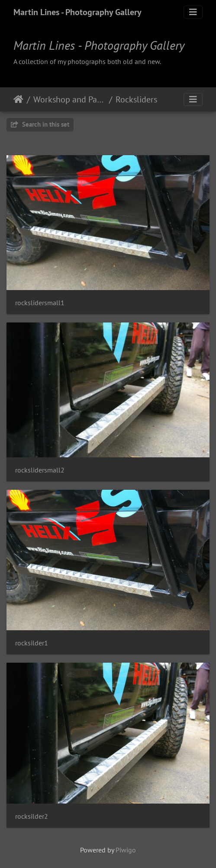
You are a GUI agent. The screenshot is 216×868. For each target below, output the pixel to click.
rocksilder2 (32, 816)
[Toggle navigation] (193, 12)
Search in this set (40, 124)
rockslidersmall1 (40, 303)
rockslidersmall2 (40, 470)
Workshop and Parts (69, 99)
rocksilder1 (32, 643)
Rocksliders (136, 99)
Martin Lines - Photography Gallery (77, 12)
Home (18, 99)
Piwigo (126, 850)
